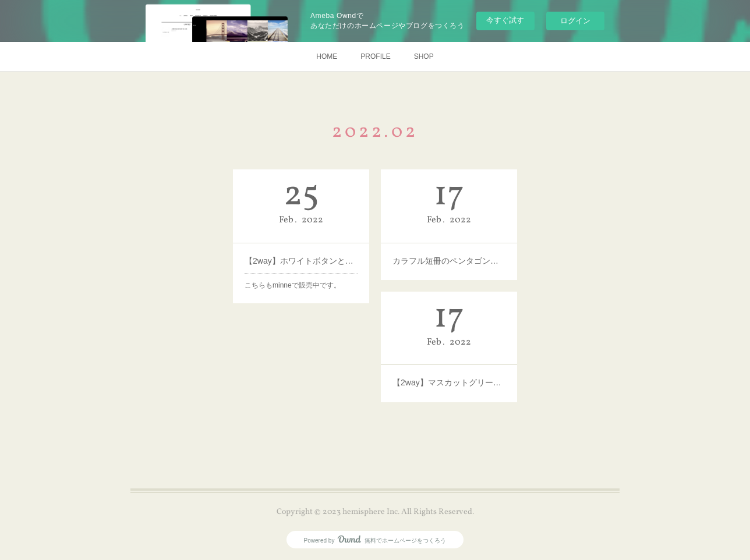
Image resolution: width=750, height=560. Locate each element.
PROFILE (375, 56)
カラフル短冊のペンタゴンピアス (449, 260)
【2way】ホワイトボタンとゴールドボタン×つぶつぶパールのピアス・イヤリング (301, 260)
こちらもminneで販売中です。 (293, 285)
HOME (327, 56)
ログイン (575, 21)
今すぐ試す (505, 20)
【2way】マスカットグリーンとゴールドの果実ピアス (449, 382)
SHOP (424, 56)
